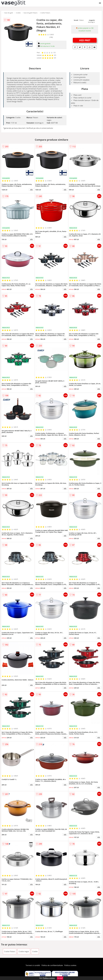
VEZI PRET (85, 40)
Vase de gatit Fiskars (30, 13)
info (31, 190)
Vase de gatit (9, 13)
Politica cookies (70, 965)
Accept (60, 978)
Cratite (18, 13)
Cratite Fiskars (45, 13)
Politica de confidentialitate (52, 965)
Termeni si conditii (33, 965)
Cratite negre (24, 951)
